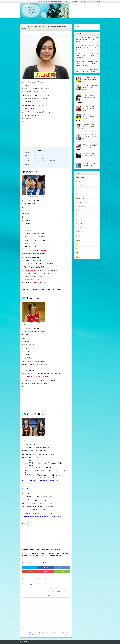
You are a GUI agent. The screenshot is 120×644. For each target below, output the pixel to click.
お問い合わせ (62, 1)
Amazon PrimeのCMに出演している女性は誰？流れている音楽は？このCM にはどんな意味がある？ (87, 40)
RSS (99, 1)
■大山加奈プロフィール (31, 153)
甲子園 (79, 253)
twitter (82, 1)
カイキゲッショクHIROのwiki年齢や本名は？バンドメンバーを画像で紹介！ (90, 87)
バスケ (79, 228)
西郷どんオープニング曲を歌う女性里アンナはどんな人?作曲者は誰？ (90, 136)
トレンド (80, 219)
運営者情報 (55, 1)
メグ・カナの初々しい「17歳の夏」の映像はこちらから (43, 481)
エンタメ (80, 194)
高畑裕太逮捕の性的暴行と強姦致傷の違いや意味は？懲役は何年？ (90, 126)
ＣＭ (79, 181)
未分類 (79, 244)
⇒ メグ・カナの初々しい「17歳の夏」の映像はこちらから (43, 161)
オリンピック (81, 202)
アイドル (80, 186)
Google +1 (94, 1)
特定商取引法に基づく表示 (45, 1)
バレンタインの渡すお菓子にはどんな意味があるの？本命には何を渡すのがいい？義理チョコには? (87, 47)
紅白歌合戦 (80, 257)
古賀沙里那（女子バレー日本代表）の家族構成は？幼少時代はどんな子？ (42, 550)
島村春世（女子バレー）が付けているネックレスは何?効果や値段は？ (42, 556)
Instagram (77, 1)
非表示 (52, 150)
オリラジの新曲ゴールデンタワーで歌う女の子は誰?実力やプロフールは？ (90, 156)
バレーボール (81, 232)
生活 (79, 249)
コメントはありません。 (47, 578)
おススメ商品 (81, 198)
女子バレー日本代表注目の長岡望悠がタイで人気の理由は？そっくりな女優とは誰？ (46, 553)
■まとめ (27, 164)
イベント (80, 190)
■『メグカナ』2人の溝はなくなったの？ (35, 158)
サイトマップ (70, 1)
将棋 (79, 240)
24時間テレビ (81, 177)
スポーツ (56, 578)
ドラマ (79, 215)
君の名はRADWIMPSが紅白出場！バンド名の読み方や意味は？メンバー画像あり (89, 146)
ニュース (80, 223)
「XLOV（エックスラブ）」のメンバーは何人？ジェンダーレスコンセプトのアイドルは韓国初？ (87, 55)
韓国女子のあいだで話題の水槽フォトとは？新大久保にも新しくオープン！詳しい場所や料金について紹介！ (87, 63)
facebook (87, 1)
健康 (79, 236)
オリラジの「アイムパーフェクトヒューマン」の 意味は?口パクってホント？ (90, 117)
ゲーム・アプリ (81, 207)
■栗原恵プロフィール (30, 155)
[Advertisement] (34, 135)
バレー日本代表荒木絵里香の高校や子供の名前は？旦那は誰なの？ (41, 517)
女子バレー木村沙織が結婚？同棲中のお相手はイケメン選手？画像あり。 (42, 290)
